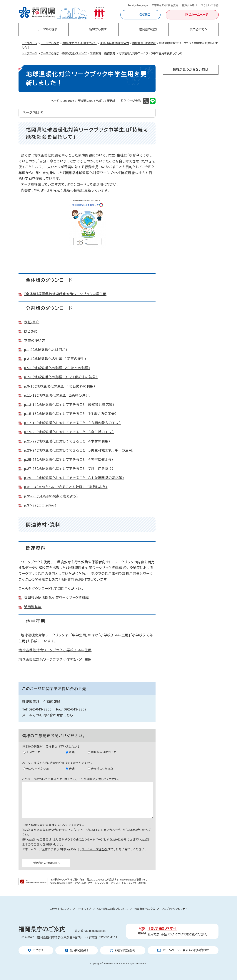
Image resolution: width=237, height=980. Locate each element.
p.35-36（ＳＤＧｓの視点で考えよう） (51, 496)
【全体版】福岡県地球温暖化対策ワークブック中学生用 (65, 294)
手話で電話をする (162, 929)
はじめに (31, 331)
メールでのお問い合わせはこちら (48, 715)
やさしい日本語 (210, 5)
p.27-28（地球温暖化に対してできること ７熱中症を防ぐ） (69, 469)
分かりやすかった (38, 769)
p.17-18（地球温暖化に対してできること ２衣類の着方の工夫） (72, 423)
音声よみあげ (190, 5)
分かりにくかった (102, 769)
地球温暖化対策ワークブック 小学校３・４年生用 (55, 650)
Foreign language (138, 5)
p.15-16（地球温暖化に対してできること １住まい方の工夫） (70, 414)
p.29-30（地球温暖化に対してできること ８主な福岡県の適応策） (74, 478)
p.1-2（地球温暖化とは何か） (46, 350)
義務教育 (110, 53)
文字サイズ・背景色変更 (165, 5)
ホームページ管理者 (95, 849)
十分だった (34, 752)
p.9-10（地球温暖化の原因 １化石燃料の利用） (60, 386)
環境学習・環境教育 (144, 43)
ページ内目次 (33, 113)
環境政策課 (31, 702)
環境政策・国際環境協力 (114, 43)
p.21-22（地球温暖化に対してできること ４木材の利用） (67, 441)
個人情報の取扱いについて (113, 909)
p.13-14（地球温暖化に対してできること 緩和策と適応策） (69, 405)
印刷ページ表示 (131, 101)
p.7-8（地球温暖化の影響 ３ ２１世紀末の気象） (61, 377)
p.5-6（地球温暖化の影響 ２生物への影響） (57, 368)
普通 (72, 752)
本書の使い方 (35, 341)
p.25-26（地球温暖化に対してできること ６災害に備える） (69, 460)
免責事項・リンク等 (145, 909)
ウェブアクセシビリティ (174, 909)
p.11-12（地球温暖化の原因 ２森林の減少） (57, 395)
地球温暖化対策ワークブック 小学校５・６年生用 (55, 659)
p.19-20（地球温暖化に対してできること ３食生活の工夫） (69, 432)
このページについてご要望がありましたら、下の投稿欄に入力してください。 (71, 779)
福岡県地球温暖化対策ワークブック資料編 (56, 598)
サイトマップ (84, 909)
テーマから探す (50, 43)
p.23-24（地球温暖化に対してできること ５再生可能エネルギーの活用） (79, 450)
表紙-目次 (32, 322)
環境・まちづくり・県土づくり (79, 43)
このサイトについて (61, 909)
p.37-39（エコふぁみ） (40, 505)
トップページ (30, 43)
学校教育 (95, 53)
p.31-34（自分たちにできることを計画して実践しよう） (66, 487)
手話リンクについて (174, 934)
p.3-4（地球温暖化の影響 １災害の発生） (55, 359)
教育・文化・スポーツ (74, 53)
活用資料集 (33, 607)
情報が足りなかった (104, 752)
